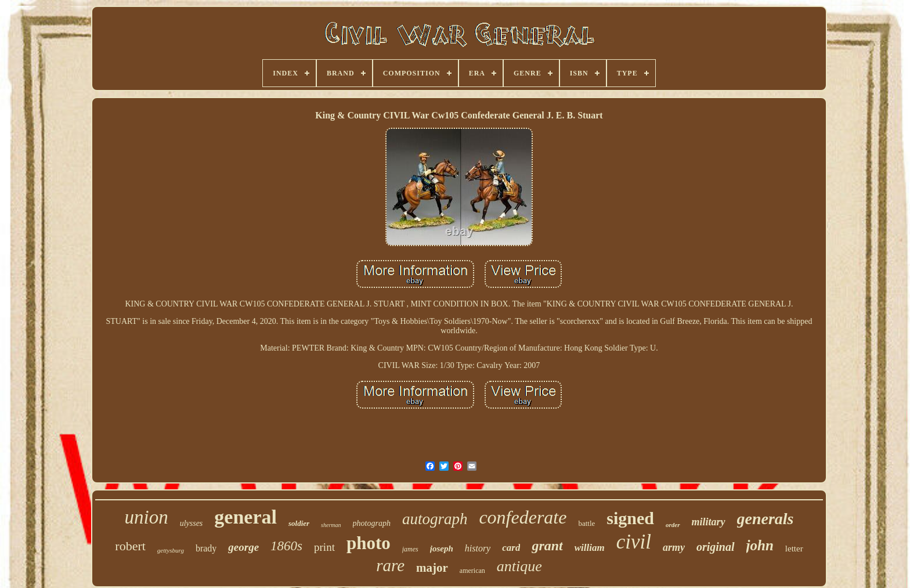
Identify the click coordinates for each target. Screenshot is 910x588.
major (432, 568)
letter (794, 549)
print (324, 547)
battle (586, 523)
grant (547, 546)
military (709, 522)
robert (130, 546)
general (245, 517)
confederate (523, 517)
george (243, 547)
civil (634, 542)
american (472, 571)
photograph (372, 523)
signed (630, 518)
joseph (442, 549)
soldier (299, 523)
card (511, 548)
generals (765, 519)
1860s (286, 546)
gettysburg (171, 550)
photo (369, 543)
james (410, 549)
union (146, 517)
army (674, 547)
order (673, 525)
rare (390, 565)
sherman (331, 525)
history (478, 548)
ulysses (192, 523)
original (716, 547)
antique (519, 566)
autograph (435, 519)
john (760, 545)
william (590, 548)
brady (206, 548)
